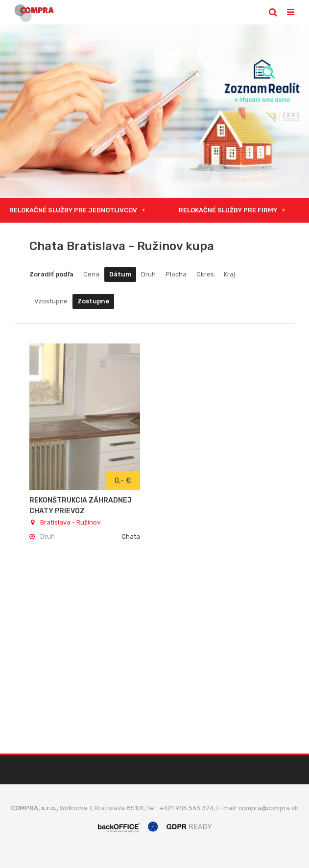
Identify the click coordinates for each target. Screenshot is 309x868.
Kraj (229, 274)
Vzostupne (51, 301)
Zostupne (93, 301)
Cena (91, 274)
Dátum (120, 274)
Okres (205, 274)
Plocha (176, 274)
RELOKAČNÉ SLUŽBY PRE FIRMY (228, 210)
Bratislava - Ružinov (65, 522)
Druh (148, 274)
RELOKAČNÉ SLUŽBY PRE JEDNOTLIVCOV (73, 210)
